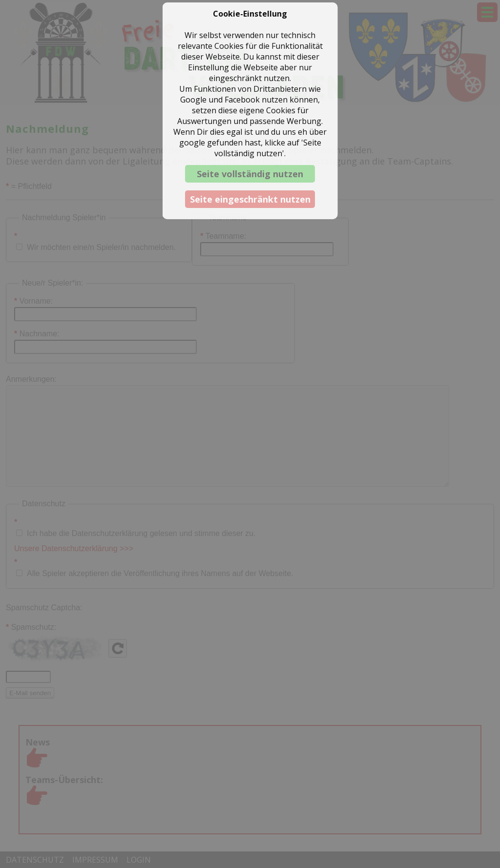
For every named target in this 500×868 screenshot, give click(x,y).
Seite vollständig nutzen (250, 174)
